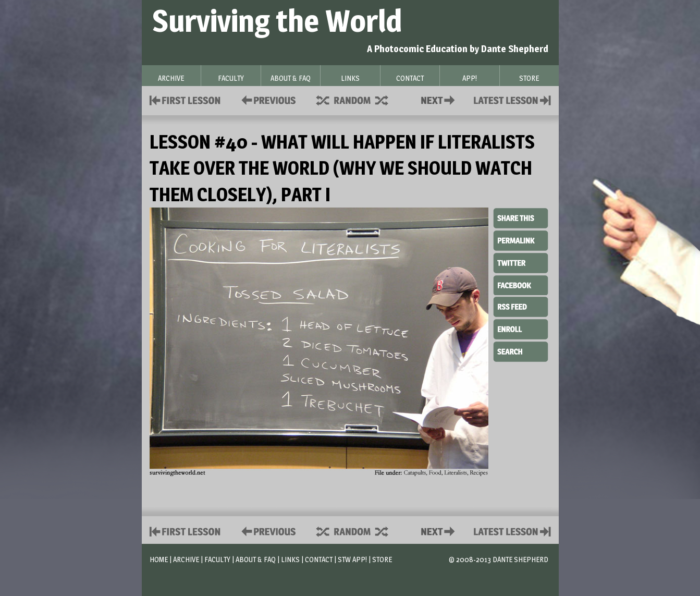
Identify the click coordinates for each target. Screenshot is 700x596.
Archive (186, 559)
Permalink (521, 240)
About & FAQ (256, 559)
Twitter (521, 262)
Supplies (359, 99)
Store (382, 559)
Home (159, 559)
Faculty (217, 559)
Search (521, 350)
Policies (267, 99)
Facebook (521, 284)
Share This (521, 218)
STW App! (352, 559)
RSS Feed (521, 306)
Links (290, 559)
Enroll (521, 328)
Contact (440, 99)
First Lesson (185, 99)
